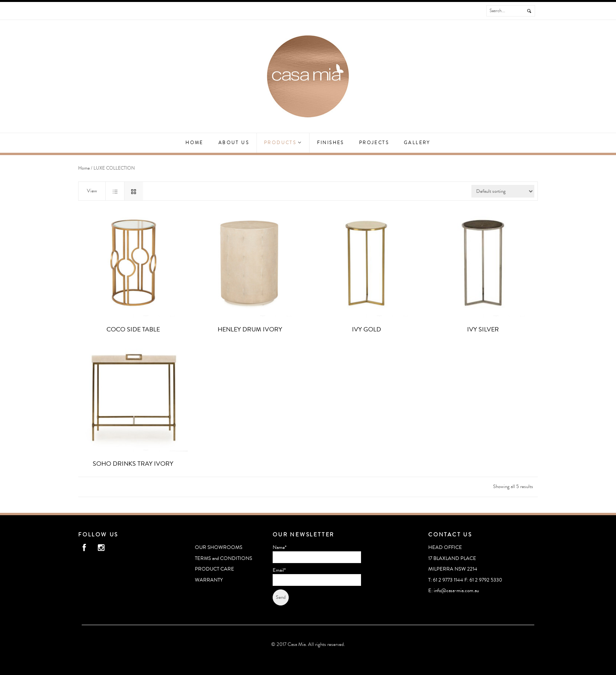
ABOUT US (234, 143)
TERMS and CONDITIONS (224, 558)
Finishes (331, 143)
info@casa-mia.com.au (456, 591)
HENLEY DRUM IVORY (250, 329)
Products (282, 143)
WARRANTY (209, 580)
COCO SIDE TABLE (133, 329)
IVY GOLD (367, 329)
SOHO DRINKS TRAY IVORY (133, 464)
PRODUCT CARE (214, 569)
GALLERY (417, 143)
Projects (374, 143)
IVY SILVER (483, 329)
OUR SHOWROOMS (219, 547)
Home (194, 143)
